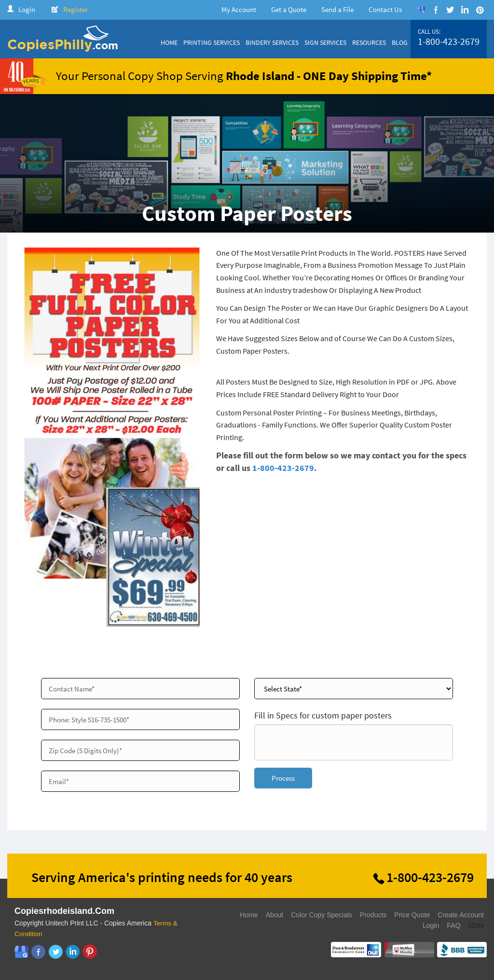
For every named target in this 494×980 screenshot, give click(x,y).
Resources (369, 42)
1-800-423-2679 (449, 41)
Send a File (337, 9)
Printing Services (212, 42)
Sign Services (325, 42)
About (275, 915)
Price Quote (412, 915)
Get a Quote (289, 9)
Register (75, 9)
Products (373, 915)
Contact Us (385, 9)
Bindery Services (272, 42)
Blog (400, 42)
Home (169, 42)
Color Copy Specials (322, 915)
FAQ (453, 925)
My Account (239, 9)
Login (27, 9)
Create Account (461, 915)
